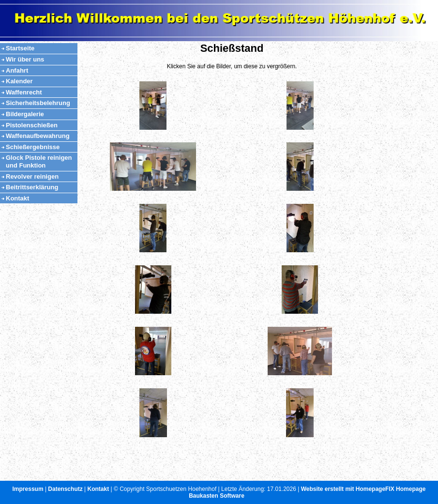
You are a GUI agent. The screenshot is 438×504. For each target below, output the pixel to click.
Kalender (19, 81)
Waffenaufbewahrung (38, 136)
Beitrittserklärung (32, 187)
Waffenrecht (24, 92)
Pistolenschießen (32, 125)
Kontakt (17, 198)
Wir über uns (25, 59)
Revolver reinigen (32, 176)
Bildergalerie (25, 114)
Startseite (20, 48)
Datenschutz (65, 489)
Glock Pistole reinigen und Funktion (39, 161)
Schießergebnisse (33, 147)
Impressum (28, 489)
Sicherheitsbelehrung (38, 103)
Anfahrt (17, 70)
